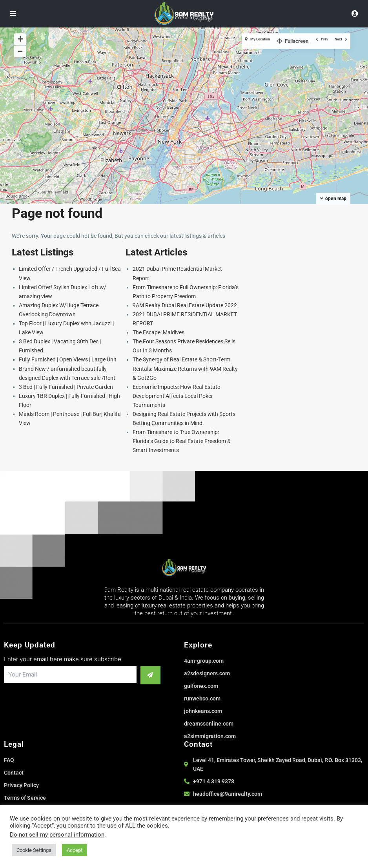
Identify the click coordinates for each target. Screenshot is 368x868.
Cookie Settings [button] (34, 850)
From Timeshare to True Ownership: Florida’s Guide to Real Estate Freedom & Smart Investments (182, 441)
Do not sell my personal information (57, 835)
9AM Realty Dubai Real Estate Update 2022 (185, 305)
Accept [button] (75, 850)
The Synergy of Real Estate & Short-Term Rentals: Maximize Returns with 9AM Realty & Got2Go (185, 368)
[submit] (146, 675)
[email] (65, 675)
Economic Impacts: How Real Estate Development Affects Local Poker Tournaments (176, 396)
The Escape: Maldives (158, 332)
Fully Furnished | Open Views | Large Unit (68, 359)
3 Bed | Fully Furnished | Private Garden (66, 387)
